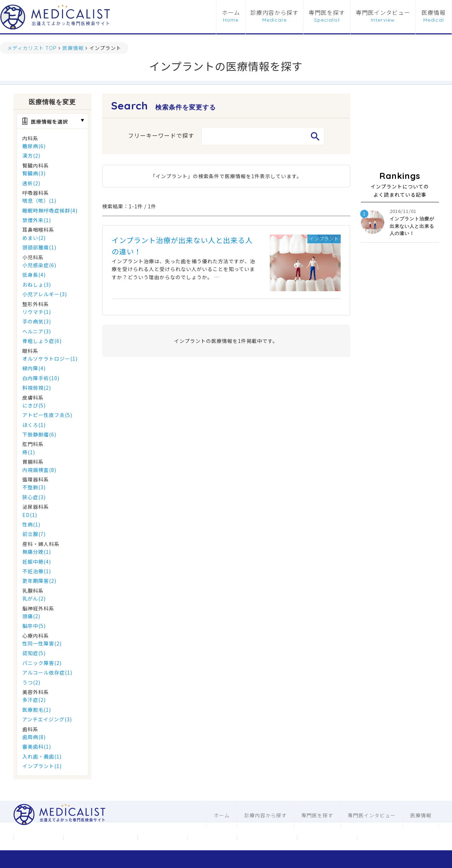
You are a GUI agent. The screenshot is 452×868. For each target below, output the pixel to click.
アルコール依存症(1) (47, 672)
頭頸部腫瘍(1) (39, 247)
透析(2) (31, 183)
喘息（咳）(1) (39, 201)
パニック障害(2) (42, 663)
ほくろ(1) (34, 425)
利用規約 (212, 838)
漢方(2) (31, 156)
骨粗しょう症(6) (42, 341)
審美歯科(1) (37, 746)
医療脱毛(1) (37, 710)
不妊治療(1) (37, 571)
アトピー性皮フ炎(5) (47, 415)
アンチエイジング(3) (47, 719)
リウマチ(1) (37, 312)
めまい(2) (34, 238)
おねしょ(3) (37, 284)
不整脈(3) (34, 487)
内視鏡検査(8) (39, 470)
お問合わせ (162, 838)
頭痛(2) (31, 616)
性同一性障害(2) (42, 643)
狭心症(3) (34, 497)
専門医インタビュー (383, 13)
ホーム (231, 13)
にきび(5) (34, 405)
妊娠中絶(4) (37, 562)
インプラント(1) (42, 766)
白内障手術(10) (41, 378)
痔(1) (29, 452)
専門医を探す (327, 13)
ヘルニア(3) (37, 331)
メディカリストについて (100, 838)
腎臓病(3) (34, 173)
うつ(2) (31, 682)
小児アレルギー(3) (45, 294)
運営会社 (38, 838)
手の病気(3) (37, 321)
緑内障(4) (34, 368)
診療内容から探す (274, 13)
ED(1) (30, 515)
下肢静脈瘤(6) (39, 434)
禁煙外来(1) (37, 220)
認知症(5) (34, 653)
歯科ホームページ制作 (327, 838)
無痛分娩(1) (37, 552)
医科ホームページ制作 (267, 838)
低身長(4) (34, 275)
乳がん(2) (34, 598)
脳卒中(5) (34, 626)
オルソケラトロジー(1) (50, 359)
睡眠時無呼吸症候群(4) (50, 210)
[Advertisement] (400, 129)
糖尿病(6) (34, 146)
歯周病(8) (34, 737)
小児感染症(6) (39, 265)
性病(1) (31, 524)
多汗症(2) (34, 700)
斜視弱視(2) (37, 388)
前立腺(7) (34, 534)
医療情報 (434, 13)
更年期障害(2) (39, 581)
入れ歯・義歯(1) (42, 756)
